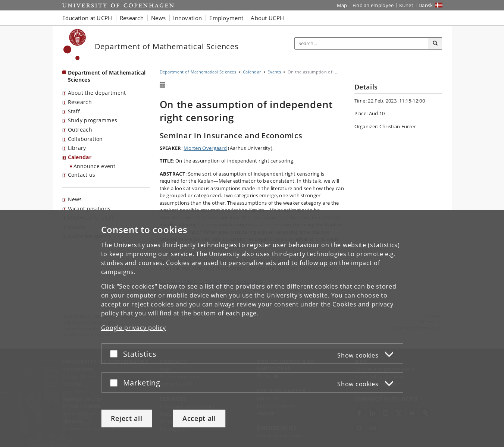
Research (80, 102)
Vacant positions (89, 209)
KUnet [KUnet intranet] (406, 5)
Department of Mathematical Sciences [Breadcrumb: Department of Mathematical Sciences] (198, 72)
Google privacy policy (134, 328)
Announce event (95, 166)
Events (274, 72)
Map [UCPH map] (342, 5)
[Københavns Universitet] (75, 45)
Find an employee (373, 5)
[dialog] (252, 329)
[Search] (435, 44)
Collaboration (85, 139)
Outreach (80, 130)
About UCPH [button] (267, 18)
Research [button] (132, 18)
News (75, 199)
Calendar (80, 157)
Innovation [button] (187, 18)
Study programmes (93, 120)
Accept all (199, 418)
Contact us (82, 175)
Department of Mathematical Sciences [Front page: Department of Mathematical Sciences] (107, 76)
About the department (97, 93)
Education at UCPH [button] (87, 18)
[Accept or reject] (116, 354)
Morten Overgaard (205, 148)
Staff (74, 111)
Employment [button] (226, 18)
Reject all (127, 418)
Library (77, 148)
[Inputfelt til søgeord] (362, 43)
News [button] (158, 18)
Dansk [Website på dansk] (426, 5)
